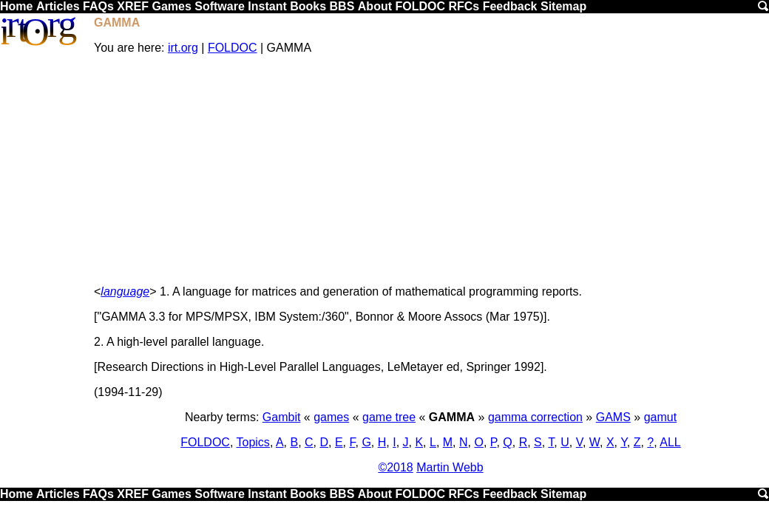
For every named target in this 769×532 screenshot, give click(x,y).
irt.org (183, 48)
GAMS (613, 417)
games (331, 417)
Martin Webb (450, 467)
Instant (267, 6)
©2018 (395, 467)
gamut (660, 417)
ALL (670, 442)
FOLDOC (420, 6)
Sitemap (563, 6)
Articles (58, 6)
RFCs (464, 6)
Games (171, 6)
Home (16, 6)
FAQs (98, 6)
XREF (133, 6)
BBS (342, 6)
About (375, 6)
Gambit (282, 417)
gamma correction (535, 417)
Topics (253, 442)
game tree (389, 417)
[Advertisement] (431, 170)
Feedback (510, 6)
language (125, 291)
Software (220, 6)
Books (308, 6)
